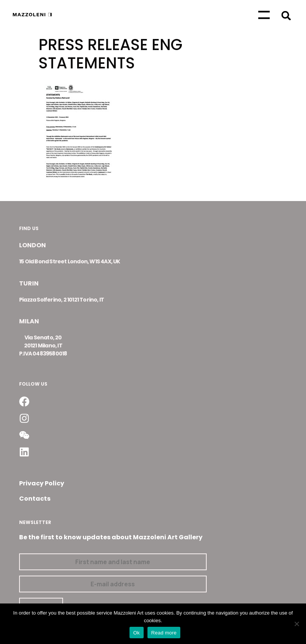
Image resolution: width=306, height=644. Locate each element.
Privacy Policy (42, 483)
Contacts (35, 499)
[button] (286, 15)
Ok (137, 633)
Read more (164, 633)
